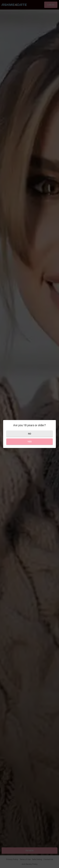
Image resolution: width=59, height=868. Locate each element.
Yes (30, 442)
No (30, 434)
